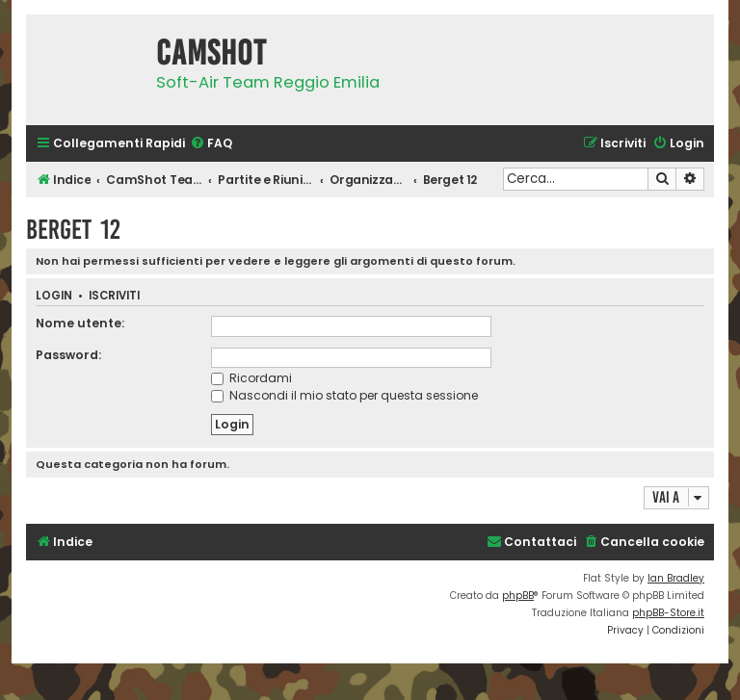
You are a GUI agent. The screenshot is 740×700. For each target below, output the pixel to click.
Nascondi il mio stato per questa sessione (344, 395)
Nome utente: (80, 323)
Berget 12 (73, 230)
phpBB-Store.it (668, 613)
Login (54, 296)
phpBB (518, 596)
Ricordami (251, 378)
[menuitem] (211, 144)
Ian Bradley (676, 578)
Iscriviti (114, 296)
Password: (68, 355)
